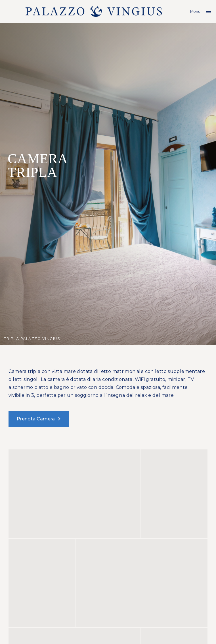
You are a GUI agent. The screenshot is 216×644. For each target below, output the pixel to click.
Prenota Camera (40, 419)
